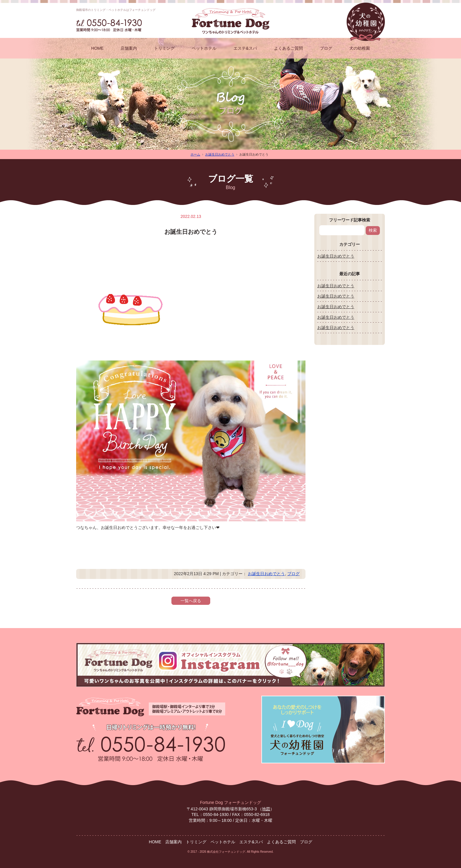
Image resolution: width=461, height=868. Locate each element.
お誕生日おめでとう (220, 154)
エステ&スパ (245, 48)
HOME (97, 48)
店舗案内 (129, 48)
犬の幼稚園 (360, 48)
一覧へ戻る (191, 601)
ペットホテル (204, 48)
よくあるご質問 (288, 48)
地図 (266, 809)
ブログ (326, 48)
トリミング (164, 48)
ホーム (195, 154)
